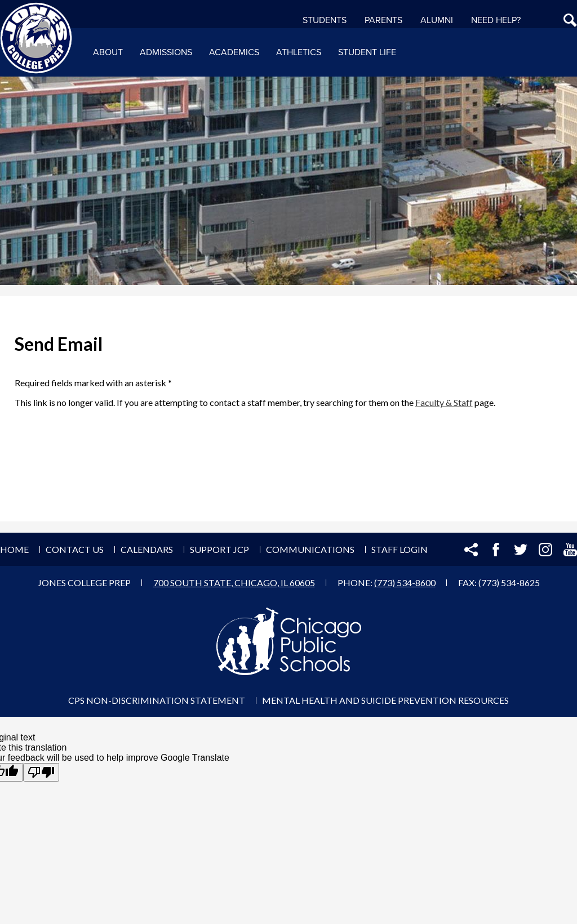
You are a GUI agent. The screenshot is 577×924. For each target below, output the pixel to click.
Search (570, 20)
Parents (383, 20)
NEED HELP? (496, 20)
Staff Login (400, 549)
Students (325, 20)
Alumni (437, 20)
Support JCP (219, 549)
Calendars (147, 549)
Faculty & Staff (444, 402)
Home (14, 549)
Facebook (496, 550)
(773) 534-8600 (405, 582)
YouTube (570, 550)
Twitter (521, 550)
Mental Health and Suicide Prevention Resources (385, 700)
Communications (310, 549)
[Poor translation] (41, 772)
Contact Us (75, 549)
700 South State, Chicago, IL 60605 (234, 582)
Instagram (545, 550)
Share (471, 550)
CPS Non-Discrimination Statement (157, 700)
